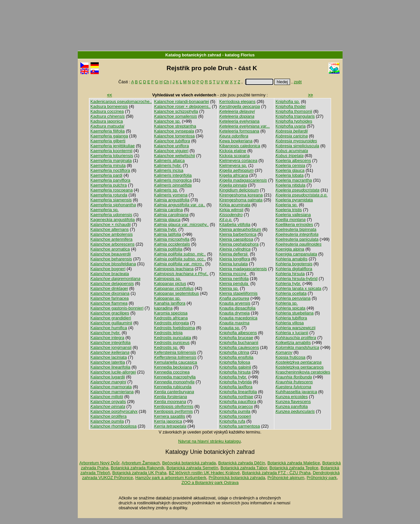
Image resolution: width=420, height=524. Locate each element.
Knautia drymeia (234, 313)
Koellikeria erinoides (294, 224)
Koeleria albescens (293, 161)
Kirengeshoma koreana (241, 195)
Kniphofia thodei (291, 106)
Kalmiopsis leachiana (174, 269)
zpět (298, 82)
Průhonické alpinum (286, 478)
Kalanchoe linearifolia (111, 367)
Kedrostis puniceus (172, 343)
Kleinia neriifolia (234, 279)
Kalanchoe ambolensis (112, 234)
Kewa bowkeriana (236, 141)
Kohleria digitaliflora (294, 269)
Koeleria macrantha (294, 180)
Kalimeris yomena (171, 195)
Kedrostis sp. (166, 347)
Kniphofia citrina (234, 352)
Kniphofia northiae (236, 397)
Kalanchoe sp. (168, 121)
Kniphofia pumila (235, 411)
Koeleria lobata (290, 175)
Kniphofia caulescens (239, 347)
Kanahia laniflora (170, 303)
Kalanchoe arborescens (113, 244)
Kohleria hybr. (288, 283)
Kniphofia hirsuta (235, 372)
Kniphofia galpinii (235, 367)
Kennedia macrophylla (175, 377)
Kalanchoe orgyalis (108, 402)
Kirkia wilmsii (231, 210)
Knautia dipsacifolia (237, 308)
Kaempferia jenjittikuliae (113, 146)
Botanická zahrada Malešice (294, 463)
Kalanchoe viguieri (171, 151)
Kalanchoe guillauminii (111, 323)
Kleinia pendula (234, 283)
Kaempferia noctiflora (110, 170)
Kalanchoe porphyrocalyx (114, 411)
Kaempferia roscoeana (112, 190)
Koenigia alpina (290, 249)
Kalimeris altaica (169, 161)
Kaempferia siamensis (111, 200)
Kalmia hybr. (166, 229)
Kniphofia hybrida (235, 382)
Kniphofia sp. (288, 101)
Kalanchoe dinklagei (109, 288)
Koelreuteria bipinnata (296, 229)
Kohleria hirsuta (290, 274)
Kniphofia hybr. (233, 377)
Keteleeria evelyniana (239, 121)
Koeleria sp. (287, 205)
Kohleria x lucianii (292, 333)
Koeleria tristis (289, 210)
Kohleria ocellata (291, 293)
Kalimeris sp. (166, 190)
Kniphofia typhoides (294, 121)
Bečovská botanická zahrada (189, 463)
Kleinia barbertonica (238, 234)
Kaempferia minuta (108, 165)
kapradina (163, 308)
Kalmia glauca (167, 220)
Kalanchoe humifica (109, 328)
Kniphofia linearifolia (238, 392)
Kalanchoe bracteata (110, 274)
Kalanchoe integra (107, 338)
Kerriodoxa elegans (237, 101)
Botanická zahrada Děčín (242, 463)
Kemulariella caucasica (176, 362)
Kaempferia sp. (105, 210)
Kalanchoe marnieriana (112, 392)
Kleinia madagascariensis (243, 269)
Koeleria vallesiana (293, 215)
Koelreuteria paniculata (297, 239)
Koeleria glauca (290, 170)
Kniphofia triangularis (295, 116)
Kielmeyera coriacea (238, 161)
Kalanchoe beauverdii (111, 254)
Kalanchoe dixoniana (110, 293)
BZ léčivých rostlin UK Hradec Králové (204, 473)
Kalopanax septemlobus (177, 293)
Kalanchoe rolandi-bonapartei (182, 101)
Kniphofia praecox (236, 406)
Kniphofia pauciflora (238, 402)
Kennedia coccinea (172, 372)
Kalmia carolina (169, 210)
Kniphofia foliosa (235, 362)
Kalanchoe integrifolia (111, 343)
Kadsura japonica (107, 121)
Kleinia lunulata (233, 264)
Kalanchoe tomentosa (175, 136)
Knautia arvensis (235, 303)
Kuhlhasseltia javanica (296, 392)
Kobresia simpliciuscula (297, 146)
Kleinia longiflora (235, 259)
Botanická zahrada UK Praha (139, 473)
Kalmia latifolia (168, 234)
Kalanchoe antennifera (112, 239)
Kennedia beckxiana (173, 367)
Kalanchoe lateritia (108, 362)
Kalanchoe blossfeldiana (113, 264)
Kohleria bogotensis (294, 264)
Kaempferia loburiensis (112, 156)
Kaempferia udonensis (111, 215)
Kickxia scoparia (234, 156)
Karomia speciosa (171, 313)
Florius (248, 55)
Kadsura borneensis (109, 106)
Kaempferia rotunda (109, 195)
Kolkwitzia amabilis (293, 343)
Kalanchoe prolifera (109, 416)
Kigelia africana (234, 175)
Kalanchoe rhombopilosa (114, 426)
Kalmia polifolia (168, 249)
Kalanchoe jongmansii (111, 347)
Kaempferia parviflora (111, 180)
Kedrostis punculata (173, 338)
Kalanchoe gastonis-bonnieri (117, 308)
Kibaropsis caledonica (240, 146)
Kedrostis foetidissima (175, 328)
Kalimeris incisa (169, 170)
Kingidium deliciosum (239, 190)
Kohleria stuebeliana (295, 313)
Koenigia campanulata (296, 254)
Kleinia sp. (229, 288)
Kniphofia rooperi (235, 416)
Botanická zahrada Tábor (244, 468)
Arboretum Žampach (141, 463)
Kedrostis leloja (168, 333)
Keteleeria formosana (239, 131)
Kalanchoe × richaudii (111, 224)
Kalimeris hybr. (168, 165)
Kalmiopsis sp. (168, 279)
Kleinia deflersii (234, 254)
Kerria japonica (168, 421)
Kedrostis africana (171, 318)
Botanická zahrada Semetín (192, 468)
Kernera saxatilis (170, 416)
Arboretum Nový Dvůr (99, 463)
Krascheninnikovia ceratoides (303, 372)
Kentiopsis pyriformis (174, 411)
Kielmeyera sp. (233, 165)
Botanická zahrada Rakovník (138, 468)
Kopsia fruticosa (291, 357)
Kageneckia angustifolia (113, 220)
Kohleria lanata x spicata (298, 288)
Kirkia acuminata (235, 205)
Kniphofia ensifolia (236, 357)
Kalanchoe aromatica (110, 249)
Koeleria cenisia (290, 165)
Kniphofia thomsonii (294, 111)
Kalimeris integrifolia (173, 175)
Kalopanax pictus (170, 283)
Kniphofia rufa (232, 421)
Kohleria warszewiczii (296, 328)
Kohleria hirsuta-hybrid (297, 279)
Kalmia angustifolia (172, 200)
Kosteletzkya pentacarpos (300, 367)
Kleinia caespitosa (236, 239)
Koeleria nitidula (291, 185)
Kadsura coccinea (107, 111)
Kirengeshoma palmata (241, 200)
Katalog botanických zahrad (193, 55)
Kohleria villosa (290, 323)
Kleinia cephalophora (239, 244)
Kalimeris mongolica (173, 180)
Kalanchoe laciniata (109, 357)
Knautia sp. (230, 328)
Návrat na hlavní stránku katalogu (210, 441)
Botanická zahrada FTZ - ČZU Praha (276, 473)
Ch (166, 82)
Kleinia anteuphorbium (240, 229)
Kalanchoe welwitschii (175, 156)
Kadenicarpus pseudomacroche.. (121, 101)
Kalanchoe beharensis (111, 259)
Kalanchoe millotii (107, 397)
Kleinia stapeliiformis (238, 293)
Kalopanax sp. (168, 298)
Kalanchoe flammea (109, 303)
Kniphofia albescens (238, 333)
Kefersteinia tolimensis (175, 352)
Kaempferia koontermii (112, 151)
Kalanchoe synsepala (174, 131)
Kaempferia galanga (109, 136)
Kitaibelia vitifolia (235, 224)
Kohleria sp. (287, 303)
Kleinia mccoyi (234, 274)
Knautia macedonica (238, 318)
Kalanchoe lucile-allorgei (113, 372)
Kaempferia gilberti (108, 141)
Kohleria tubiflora (291, 318)
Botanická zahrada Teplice (294, 468)
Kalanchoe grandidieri (111, 318)
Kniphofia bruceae (236, 338)
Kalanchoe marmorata (111, 387)
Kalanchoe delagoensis (112, 283)
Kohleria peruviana (293, 298)
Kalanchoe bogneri (108, 269)
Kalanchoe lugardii (108, 377)
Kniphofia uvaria (291, 126)
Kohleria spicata (291, 308)
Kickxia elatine (233, 151)
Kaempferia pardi (106, 175)
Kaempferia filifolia (108, 131)
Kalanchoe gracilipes (110, 313)
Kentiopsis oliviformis (174, 406)
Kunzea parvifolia (292, 406)
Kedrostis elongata (172, 323)
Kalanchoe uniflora (172, 146)
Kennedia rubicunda (173, 387)
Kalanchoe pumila (107, 421)
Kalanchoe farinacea (110, 298)
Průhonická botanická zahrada (237, 478)
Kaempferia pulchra (109, 185)
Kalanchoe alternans (110, 229)
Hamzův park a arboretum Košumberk (171, 478)
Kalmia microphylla (172, 239)
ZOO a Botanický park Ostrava (210, 483)
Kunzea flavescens (293, 402)
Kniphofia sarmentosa (240, 426)
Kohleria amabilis (292, 259)
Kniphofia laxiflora (236, 387)
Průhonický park (322, 478)
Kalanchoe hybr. (106, 333)
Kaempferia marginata (111, 161)
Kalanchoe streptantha (175, 126)
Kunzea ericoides (292, 397)
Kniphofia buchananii (239, 343)
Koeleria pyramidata (294, 200)
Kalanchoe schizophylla (176, 111)
